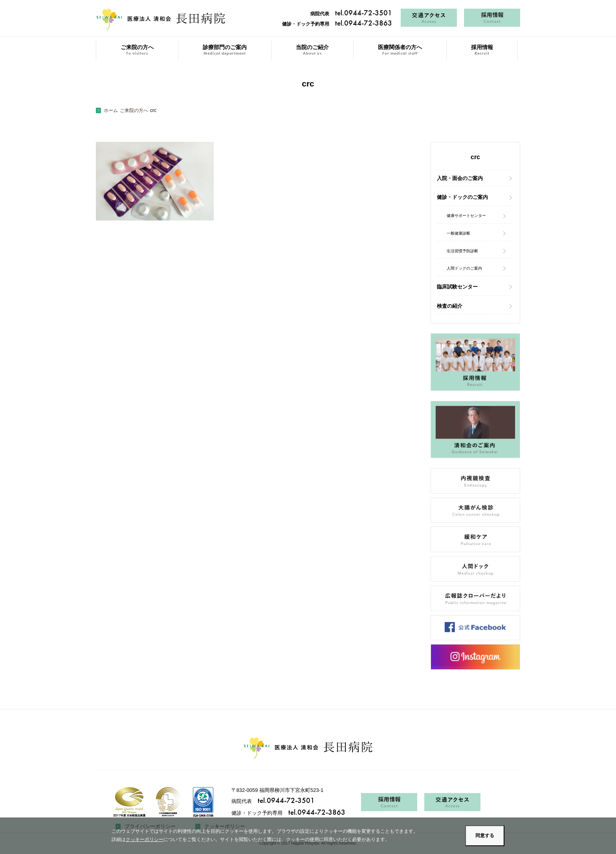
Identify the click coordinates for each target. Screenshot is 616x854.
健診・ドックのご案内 (462, 197)
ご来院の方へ (137, 50)
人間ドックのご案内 (464, 268)
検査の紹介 (450, 306)
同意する (485, 836)
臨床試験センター (457, 287)
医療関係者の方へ (400, 50)
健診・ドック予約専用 (337, 24)
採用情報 (482, 50)
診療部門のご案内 (225, 50)
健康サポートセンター (466, 216)
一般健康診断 (458, 233)
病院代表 (351, 14)
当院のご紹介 (312, 50)
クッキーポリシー (145, 839)
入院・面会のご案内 (460, 178)
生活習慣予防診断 (462, 251)
